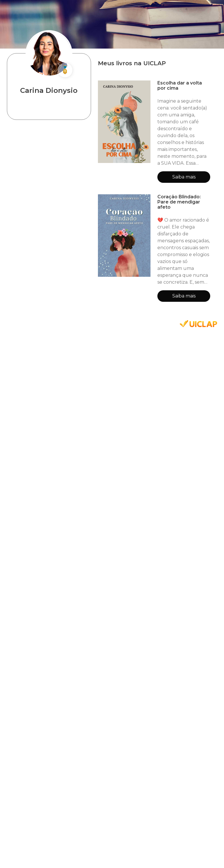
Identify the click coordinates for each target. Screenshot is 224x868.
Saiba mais (184, 177)
